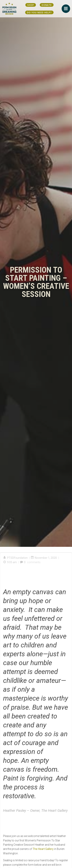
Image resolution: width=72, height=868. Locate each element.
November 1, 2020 (44, 558)
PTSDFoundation (15, 558)
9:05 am (10, 562)
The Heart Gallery (43, 849)
